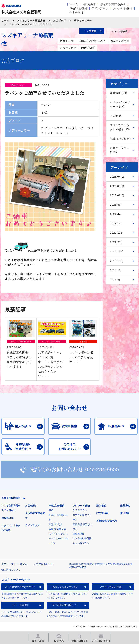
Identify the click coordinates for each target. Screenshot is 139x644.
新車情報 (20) (119, 93)
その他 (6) (116, 116)
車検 (51, 510)
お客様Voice (8, 518)
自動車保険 (79, 534)
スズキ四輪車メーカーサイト (20, 587)
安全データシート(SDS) (14, 564)
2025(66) (116, 205)
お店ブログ (60, 21)
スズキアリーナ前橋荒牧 (31, 21)
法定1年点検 (55, 524)
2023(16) (116, 224)
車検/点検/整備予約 (107, 521)
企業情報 (125, 506)
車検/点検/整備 (78, 8)
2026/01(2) (117, 195)
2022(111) (117, 233)
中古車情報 (76, 13)
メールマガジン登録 (110, 587)
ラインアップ (100, 8)
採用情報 (125, 513)
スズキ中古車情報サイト (65, 605)
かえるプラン (80, 510)
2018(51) (116, 270)
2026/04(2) (117, 177)
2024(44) (116, 214)
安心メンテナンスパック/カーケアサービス (59, 538)
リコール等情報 (20, 605)
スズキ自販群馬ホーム (13, 498)
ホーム (74, 4)
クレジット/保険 (122, 8)
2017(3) (115, 280)
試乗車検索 (102, 513)
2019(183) (117, 261)
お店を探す (89, 4)
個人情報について (11, 570)
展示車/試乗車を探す (113, 4)
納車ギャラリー (83, 21)
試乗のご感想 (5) (120, 139)
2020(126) (117, 252)
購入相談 (101, 506)
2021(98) (116, 242)
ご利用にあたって (44, 564)
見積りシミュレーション (65, 587)
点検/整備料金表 (57, 529)
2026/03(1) (117, 186)
